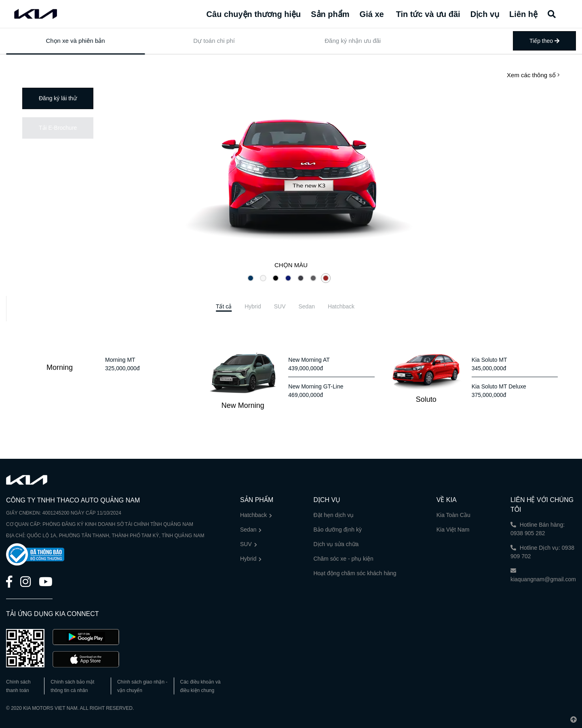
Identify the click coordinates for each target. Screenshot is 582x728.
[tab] (224, 307)
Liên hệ (523, 14)
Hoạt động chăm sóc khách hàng (355, 573)
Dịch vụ (485, 14)
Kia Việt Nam (453, 530)
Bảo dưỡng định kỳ (337, 530)
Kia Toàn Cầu (453, 515)
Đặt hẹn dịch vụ (333, 515)
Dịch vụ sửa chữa (336, 544)
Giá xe (372, 14)
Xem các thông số (533, 75)
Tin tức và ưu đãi (428, 14)
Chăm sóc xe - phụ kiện (343, 559)
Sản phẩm (330, 14)
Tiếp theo (544, 41)
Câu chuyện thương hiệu (254, 14)
